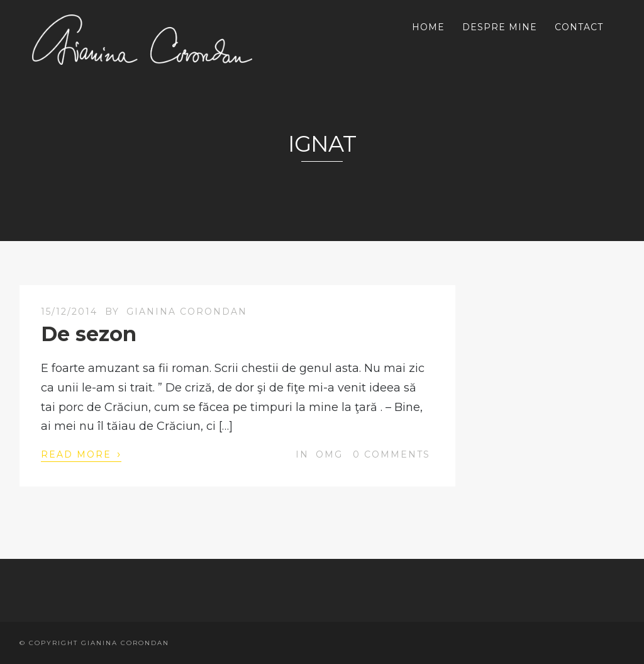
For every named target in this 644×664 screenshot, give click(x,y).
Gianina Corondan (187, 312)
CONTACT (579, 27)
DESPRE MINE (500, 27)
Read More (81, 454)
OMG (329, 454)
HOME (428, 27)
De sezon (89, 334)
